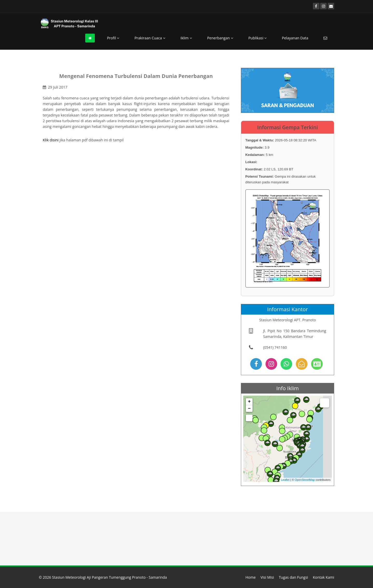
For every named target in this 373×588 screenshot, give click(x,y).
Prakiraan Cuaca (150, 38)
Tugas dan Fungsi (293, 577)
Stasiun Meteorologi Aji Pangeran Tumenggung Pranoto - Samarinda (109, 577)
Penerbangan (220, 38)
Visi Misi (267, 577)
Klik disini (51, 140)
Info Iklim (288, 388)
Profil (113, 38)
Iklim (186, 38)
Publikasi (258, 38)
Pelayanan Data (295, 38)
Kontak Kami (324, 577)
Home (250, 577)
